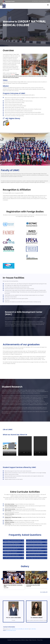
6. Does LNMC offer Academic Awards (11, 555)
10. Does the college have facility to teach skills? (36, 546)
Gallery (25, 566)
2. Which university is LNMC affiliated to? (12, 543)
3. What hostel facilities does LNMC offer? (12, 546)
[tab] (13, 541)
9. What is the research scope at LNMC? (35, 543)
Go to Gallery (44, 592)
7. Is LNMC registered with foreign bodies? (12, 558)
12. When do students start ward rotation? (35, 552)
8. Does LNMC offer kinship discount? (34, 540)
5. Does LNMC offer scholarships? (10, 552)
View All (6, 588)
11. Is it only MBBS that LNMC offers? (34, 549)
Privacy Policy (40, 640)
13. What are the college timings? (33, 555)
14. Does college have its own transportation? (36, 558)
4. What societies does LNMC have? (11, 549)
